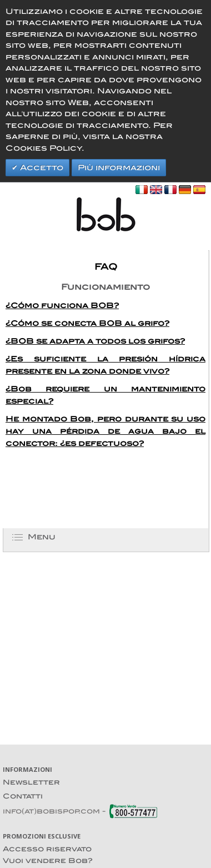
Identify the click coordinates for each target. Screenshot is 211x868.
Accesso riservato (47, 849)
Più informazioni (119, 167)
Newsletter (31, 782)
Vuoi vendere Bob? (48, 860)
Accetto (41, 167)
